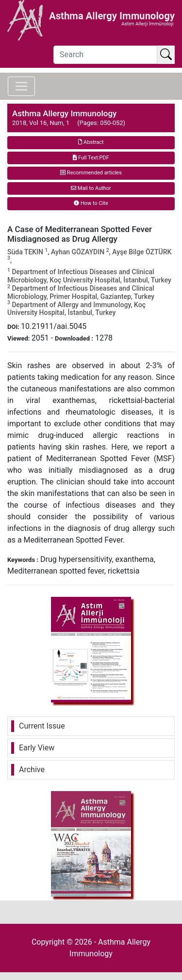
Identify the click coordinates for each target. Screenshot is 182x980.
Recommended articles (91, 173)
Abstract (91, 142)
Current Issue (42, 726)
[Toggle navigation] (21, 86)
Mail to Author (91, 188)
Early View (37, 748)
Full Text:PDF (91, 158)
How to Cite (91, 203)
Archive (32, 770)
